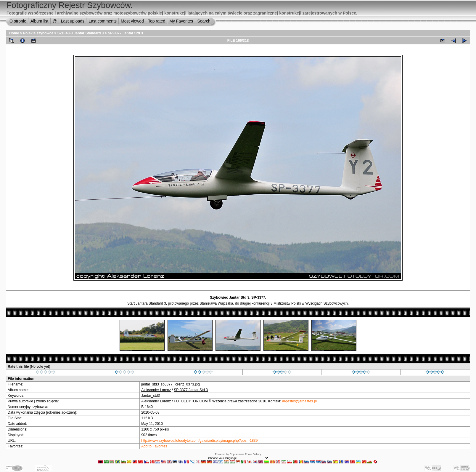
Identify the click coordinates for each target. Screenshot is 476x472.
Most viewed (132, 21)
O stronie (18, 21)
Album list (40, 21)
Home (14, 33)
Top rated (157, 21)
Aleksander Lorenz (156, 390)
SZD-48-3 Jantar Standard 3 (81, 33)
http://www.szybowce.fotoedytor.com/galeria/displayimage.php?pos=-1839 (199, 441)
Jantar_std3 (151, 396)
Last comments (103, 21)
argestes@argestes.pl (299, 401)
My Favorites (181, 21)
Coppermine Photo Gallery (245, 454)
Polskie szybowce (38, 33)
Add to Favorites (154, 446)
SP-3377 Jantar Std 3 (125, 33)
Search (204, 21)
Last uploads (73, 21)
